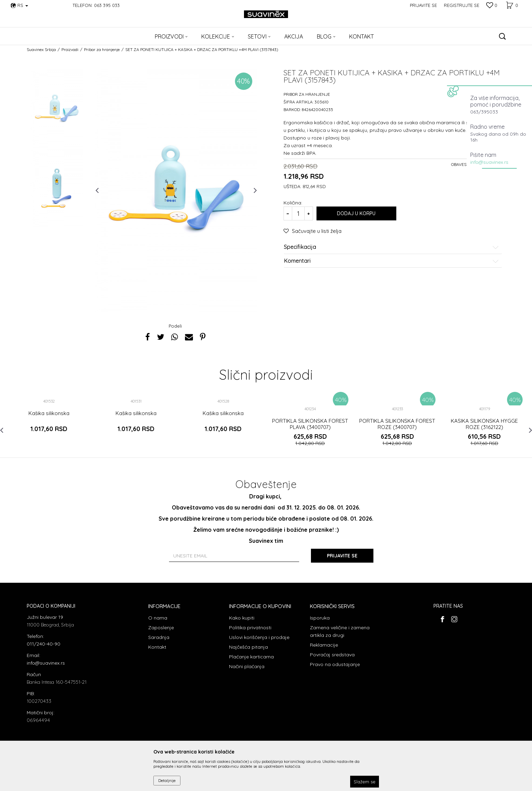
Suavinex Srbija (41, 49)
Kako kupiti (242, 618)
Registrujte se (462, 5)
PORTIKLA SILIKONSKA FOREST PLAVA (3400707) (310, 424)
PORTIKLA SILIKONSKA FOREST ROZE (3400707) (397, 424)
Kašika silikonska (49, 413)
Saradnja (159, 637)
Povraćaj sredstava (332, 655)
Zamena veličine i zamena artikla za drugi (340, 631)
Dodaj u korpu (356, 213)
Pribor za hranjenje (102, 49)
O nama (158, 618)
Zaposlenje (161, 628)
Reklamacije (324, 645)
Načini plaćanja (247, 666)
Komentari (391, 261)
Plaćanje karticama (251, 657)
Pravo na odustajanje (335, 664)
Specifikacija (391, 247)
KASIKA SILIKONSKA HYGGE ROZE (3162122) (484, 424)
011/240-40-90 (44, 644)
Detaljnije (167, 780)
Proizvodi (70, 49)
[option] (57, 109)
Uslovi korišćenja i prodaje (259, 637)
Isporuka (320, 618)
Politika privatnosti (250, 628)
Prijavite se (342, 556)
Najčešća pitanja (248, 647)
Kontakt (157, 647)
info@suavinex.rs (489, 162)
